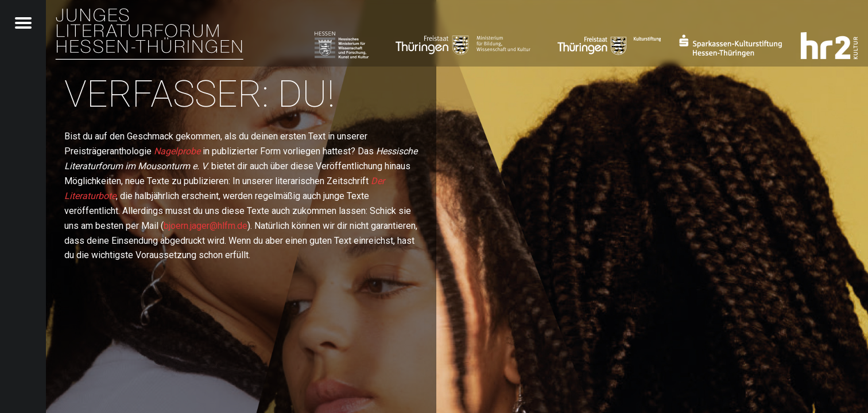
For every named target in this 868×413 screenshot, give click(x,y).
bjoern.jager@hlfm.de (206, 226)
